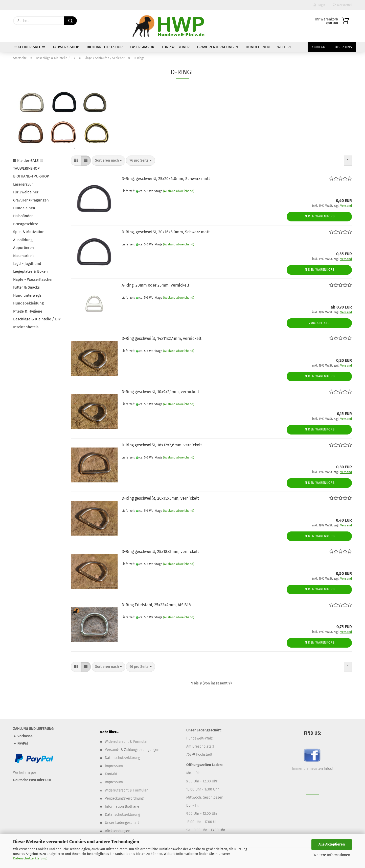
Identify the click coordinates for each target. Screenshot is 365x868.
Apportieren (24, 248)
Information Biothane (122, 807)
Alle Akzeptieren (332, 844)
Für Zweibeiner (176, 47)
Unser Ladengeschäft (122, 823)
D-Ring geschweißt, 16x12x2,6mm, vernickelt (162, 445)
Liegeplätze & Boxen (30, 271)
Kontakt (319, 47)
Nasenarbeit (24, 256)
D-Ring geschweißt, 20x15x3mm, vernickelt (160, 498)
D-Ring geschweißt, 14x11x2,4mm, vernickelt (162, 338)
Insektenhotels (26, 327)
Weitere (284, 47)
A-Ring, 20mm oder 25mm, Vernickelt (155, 285)
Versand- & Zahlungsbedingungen (132, 750)
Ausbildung (23, 240)
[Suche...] (71, 21)
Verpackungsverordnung (124, 798)
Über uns (343, 47)
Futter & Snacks (26, 287)
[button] (76, 161)
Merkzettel (342, 5)
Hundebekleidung (28, 303)
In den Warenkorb (319, 216)
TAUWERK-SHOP (66, 47)
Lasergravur (142, 47)
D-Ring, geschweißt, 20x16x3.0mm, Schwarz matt (166, 232)
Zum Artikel (319, 323)
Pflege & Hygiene (28, 311)
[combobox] (108, 161)
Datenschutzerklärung (30, 858)
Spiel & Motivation (29, 232)
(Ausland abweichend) (179, 191)
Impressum (114, 766)
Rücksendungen (118, 831)
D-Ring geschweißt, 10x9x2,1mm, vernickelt (160, 392)
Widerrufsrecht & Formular (126, 742)
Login (319, 5)
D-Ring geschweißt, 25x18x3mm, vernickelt (160, 552)
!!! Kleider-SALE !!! (29, 47)
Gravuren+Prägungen (218, 47)
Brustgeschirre (26, 224)
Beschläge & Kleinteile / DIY (37, 319)
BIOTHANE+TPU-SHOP (105, 47)
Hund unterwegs (27, 295)
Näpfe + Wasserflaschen (33, 279)
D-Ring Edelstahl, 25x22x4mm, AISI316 (156, 605)
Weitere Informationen (332, 855)
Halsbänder (23, 216)
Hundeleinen (258, 47)
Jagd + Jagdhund (27, 264)
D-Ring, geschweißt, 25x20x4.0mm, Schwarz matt (166, 179)
